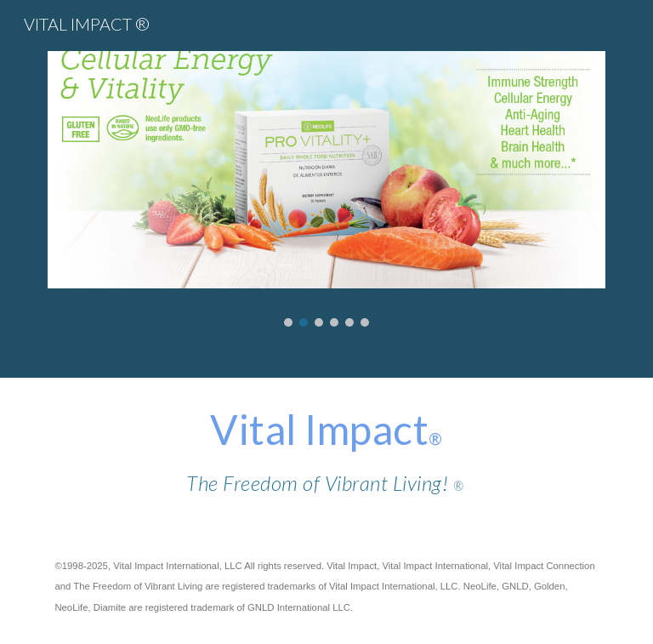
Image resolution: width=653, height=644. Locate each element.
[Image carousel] (326, 189)
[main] (326, 453)
